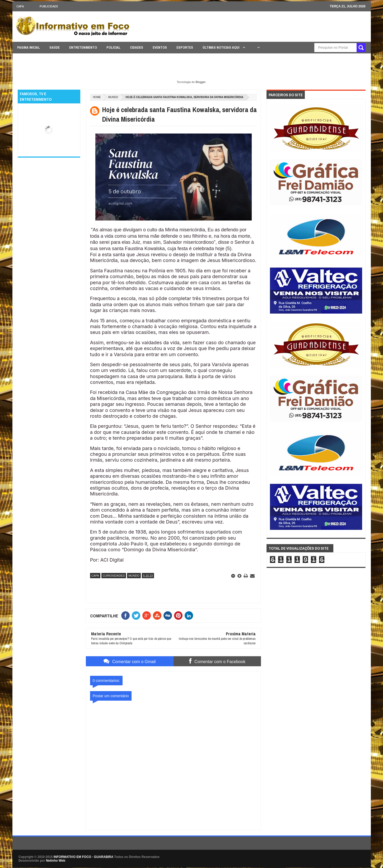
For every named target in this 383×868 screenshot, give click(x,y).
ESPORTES (185, 47)
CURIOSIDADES (114, 576)
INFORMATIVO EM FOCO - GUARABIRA (83, 857)
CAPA (20, 6)
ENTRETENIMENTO (83, 47)
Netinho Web (56, 861)
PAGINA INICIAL (29, 47)
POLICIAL (113, 47)
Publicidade (49, 6)
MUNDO (113, 97)
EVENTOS (160, 47)
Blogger (200, 82)
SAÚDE (55, 47)
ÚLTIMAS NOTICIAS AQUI (221, 47)
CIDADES (137, 47)
